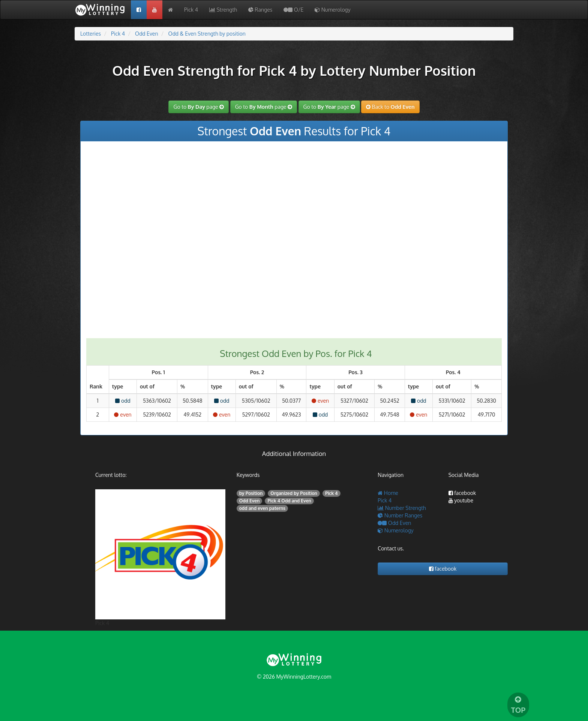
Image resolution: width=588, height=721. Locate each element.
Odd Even (394, 523)
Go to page (199, 107)
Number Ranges (400, 515)
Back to (390, 107)
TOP (518, 705)
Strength (223, 10)
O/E (293, 10)
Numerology (332, 10)
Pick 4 (191, 10)
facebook (462, 493)
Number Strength (402, 508)
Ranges (260, 10)
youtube (461, 500)
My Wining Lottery (103, 10)
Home (388, 493)
